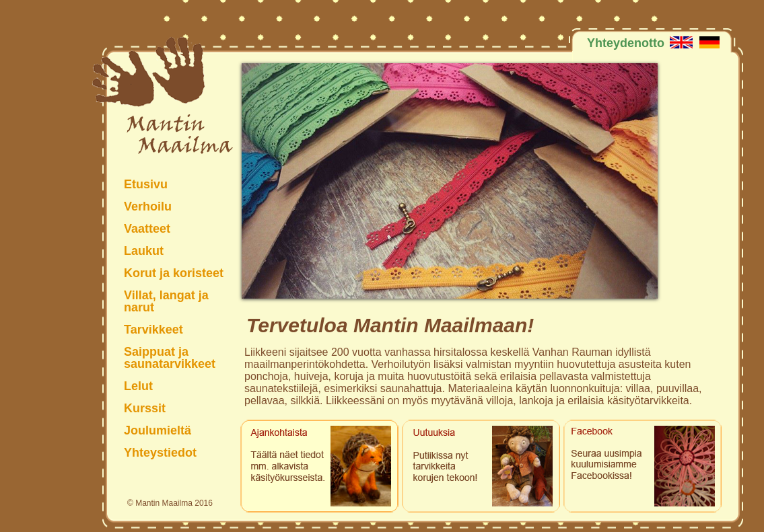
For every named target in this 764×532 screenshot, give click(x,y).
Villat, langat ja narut (166, 301)
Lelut (138, 386)
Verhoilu (148, 206)
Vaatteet (147, 228)
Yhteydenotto (626, 43)
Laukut (144, 251)
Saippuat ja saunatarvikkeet (170, 357)
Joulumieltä (158, 430)
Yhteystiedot (160, 452)
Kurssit (145, 408)
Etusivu (146, 184)
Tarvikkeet (153, 329)
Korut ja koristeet (174, 273)
